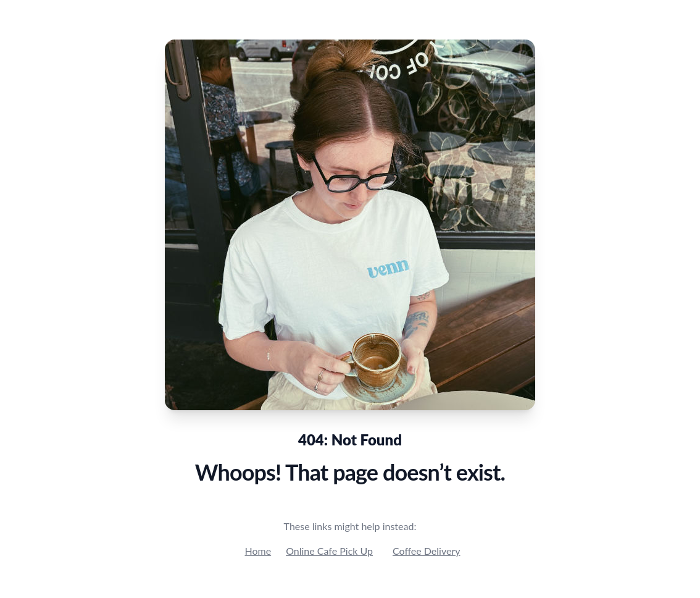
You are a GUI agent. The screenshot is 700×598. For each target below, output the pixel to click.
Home (258, 551)
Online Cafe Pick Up (329, 551)
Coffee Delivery (426, 551)
